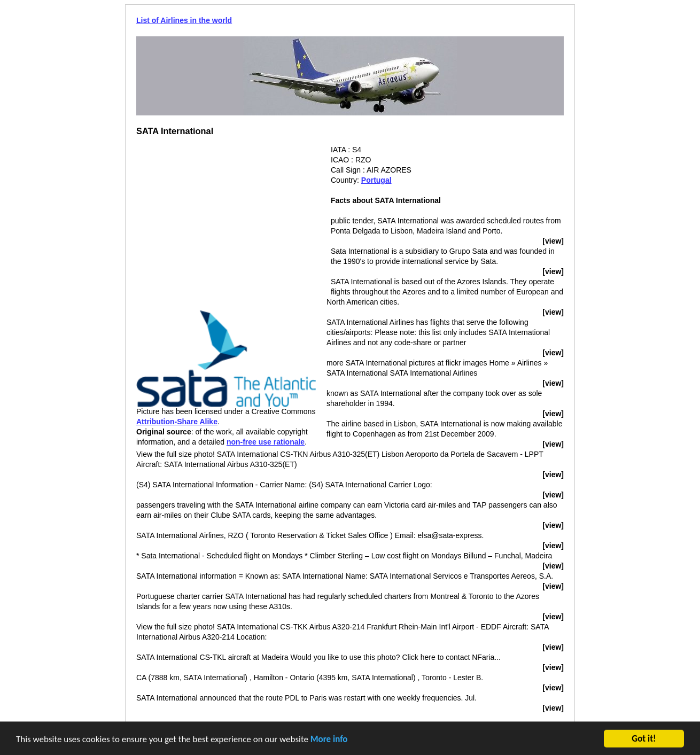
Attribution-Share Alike (177, 422)
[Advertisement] (226, 220)
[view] (553, 241)
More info (329, 740)
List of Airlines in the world (184, 20)
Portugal (376, 180)
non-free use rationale (266, 442)
